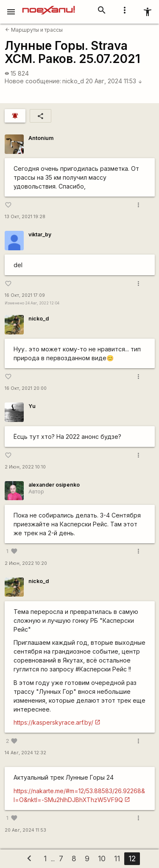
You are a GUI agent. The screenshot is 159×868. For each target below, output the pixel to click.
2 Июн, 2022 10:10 (25, 467)
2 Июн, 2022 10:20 (26, 563)
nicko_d (73, 81)
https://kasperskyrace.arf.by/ (53, 722)
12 (132, 858)
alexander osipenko (54, 485)
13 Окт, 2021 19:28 (25, 217)
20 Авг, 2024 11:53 (114, 81)
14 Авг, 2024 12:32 (25, 753)
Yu (32, 406)
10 (102, 858)
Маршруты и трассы (34, 30)
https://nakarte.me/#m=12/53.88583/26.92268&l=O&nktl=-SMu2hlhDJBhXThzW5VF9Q (79, 795)
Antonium (41, 138)
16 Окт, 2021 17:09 (25, 295)
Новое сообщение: (33, 81)
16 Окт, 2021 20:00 (26, 388)
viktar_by (40, 234)
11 (117, 858)
